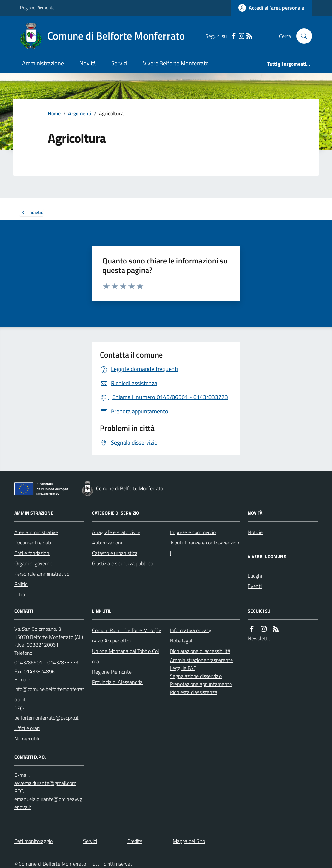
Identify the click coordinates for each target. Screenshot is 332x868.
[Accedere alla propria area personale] (271, 8)
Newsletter (260, 638)
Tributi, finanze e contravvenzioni (205, 548)
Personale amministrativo (42, 574)
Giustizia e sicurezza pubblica (123, 563)
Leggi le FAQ (183, 668)
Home (54, 113)
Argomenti (80, 113)
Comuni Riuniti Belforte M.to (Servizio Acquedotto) (127, 635)
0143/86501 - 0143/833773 (46, 662)
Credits (135, 841)
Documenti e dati (33, 543)
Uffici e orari (27, 728)
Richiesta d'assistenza (194, 692)
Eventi (255, 586)
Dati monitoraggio (33, 841)
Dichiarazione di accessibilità (200, 651)
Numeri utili (27, 739)
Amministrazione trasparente (201, 660)
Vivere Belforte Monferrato (176, 63)
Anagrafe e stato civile (116, 532)
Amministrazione (43, 63)
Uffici (20, 594)
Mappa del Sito (189, 841)
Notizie (255, 532)
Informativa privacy (191, 630)
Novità (88, 63)
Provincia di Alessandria (117, 682)
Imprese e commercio (193, 532)
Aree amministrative (36, 532)
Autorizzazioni (107, 543)
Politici (21, 584)
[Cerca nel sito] (302, 36)
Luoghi (255, 576)
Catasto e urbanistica (115, 553)
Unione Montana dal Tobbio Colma (125, 656)
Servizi (119, 63)
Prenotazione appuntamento (201, 684)
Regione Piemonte (37, 8)
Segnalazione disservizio (196, 676)
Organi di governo (33, 563)
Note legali (182, 641)
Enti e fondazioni (32, 553)
